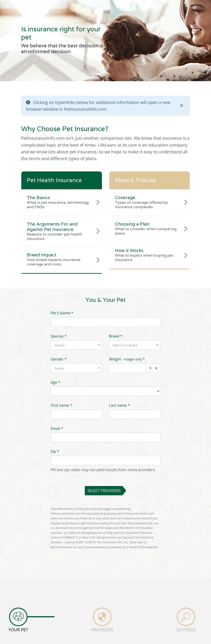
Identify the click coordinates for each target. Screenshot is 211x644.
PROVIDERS (102, 630)
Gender (59, 359)
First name (61, 405)
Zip (55, 451)
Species (59, 336)
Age (55, 382)
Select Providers (104, 491)
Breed (116, 336)
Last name (120, 405)
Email (57, 428)
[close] (183, 106)
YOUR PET (18, 630)
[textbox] (76, 345)
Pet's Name (62, 313)
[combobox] (76, 345)
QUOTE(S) (186, 630)
